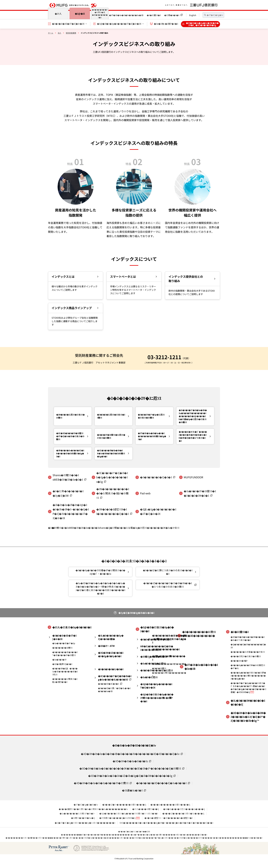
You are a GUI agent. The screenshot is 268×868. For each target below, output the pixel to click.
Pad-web (145, 493)
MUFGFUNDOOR (193, 477)
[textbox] (213, 15)
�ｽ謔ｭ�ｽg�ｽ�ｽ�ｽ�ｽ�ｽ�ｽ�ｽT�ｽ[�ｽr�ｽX (158, 511)
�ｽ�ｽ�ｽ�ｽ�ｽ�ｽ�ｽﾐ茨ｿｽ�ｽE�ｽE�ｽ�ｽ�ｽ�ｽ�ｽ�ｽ (100, 14)
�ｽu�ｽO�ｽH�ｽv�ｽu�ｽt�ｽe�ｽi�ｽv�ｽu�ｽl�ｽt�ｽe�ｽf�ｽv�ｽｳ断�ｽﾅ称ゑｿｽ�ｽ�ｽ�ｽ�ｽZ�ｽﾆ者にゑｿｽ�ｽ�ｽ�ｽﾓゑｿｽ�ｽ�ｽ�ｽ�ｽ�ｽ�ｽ (100, 588)
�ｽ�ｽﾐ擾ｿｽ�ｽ (154, 15)
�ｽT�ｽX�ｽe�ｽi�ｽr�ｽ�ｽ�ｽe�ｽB (126, 15)
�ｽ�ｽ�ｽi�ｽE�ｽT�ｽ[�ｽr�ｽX (68, 24)
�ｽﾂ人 (58, 14)
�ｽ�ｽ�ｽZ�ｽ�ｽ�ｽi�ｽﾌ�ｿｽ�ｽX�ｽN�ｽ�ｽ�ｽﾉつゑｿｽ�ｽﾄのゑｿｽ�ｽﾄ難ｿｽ (168, 585)
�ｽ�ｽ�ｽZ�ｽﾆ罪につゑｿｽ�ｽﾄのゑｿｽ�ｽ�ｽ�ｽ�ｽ (168, 572)
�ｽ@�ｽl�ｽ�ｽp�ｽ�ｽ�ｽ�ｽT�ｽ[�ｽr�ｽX (119, 24)
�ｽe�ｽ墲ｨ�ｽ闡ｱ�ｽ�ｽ (166, 24)
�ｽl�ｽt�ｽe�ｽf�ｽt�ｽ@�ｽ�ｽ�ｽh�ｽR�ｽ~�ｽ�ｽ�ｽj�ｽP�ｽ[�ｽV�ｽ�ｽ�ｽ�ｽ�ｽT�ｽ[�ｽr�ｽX (71, 511)
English (193, 15)
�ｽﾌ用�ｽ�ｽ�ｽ (172, 15)
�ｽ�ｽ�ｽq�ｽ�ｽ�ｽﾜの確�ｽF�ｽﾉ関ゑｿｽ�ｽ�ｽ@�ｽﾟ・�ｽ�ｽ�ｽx (100, 572)
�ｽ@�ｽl (80, 14)
